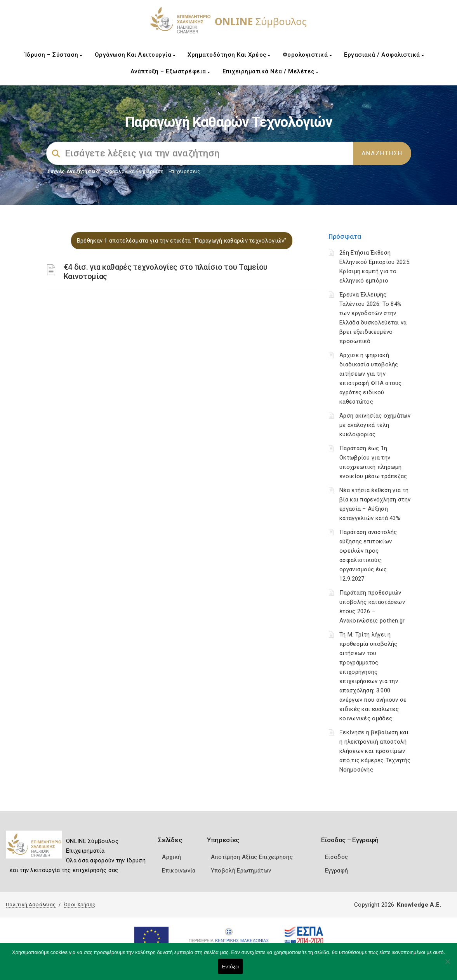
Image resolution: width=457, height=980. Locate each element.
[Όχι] (447, 965)
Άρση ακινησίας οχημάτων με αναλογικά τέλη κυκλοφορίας (375, 425)
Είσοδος (336, 857)
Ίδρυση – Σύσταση (54, 55)
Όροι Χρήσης (80, 905)
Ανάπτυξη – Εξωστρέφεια (170, 71)
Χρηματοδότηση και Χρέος (229, 55)
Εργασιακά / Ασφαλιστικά (384, 55)
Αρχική (171, 857)
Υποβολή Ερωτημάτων (241, 871)
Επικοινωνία (179, 871)
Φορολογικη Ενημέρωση (134, 171)
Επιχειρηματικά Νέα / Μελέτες (270, 71)
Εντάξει (231, 967)
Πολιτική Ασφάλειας (31, 905)
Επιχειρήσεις (184, 171)
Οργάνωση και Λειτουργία (135, 55)
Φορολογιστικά (307, 55)
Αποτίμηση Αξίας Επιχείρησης (252, 857)
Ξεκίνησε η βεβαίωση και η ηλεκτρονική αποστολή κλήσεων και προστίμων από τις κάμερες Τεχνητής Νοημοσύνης (375, 751)
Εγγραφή (336, 871)
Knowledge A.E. (419, 905)
